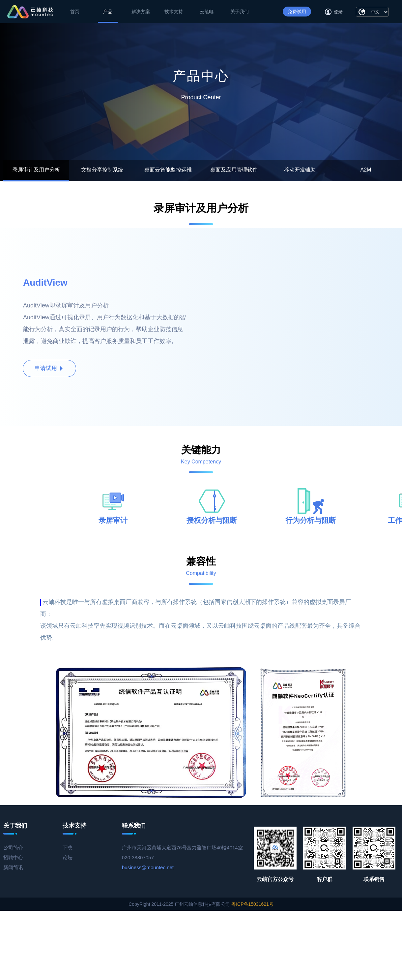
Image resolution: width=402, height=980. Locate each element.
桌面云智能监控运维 (168, 170)
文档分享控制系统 (102, 170)
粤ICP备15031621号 (252, 904)
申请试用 (50, 368)
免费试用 (297, 12)
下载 (68, 848)
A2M (366, 170)
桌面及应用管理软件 (234, 170)
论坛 (68, 857)
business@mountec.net (148, 867)
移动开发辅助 (300, 170)
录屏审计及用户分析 (36, 170)
